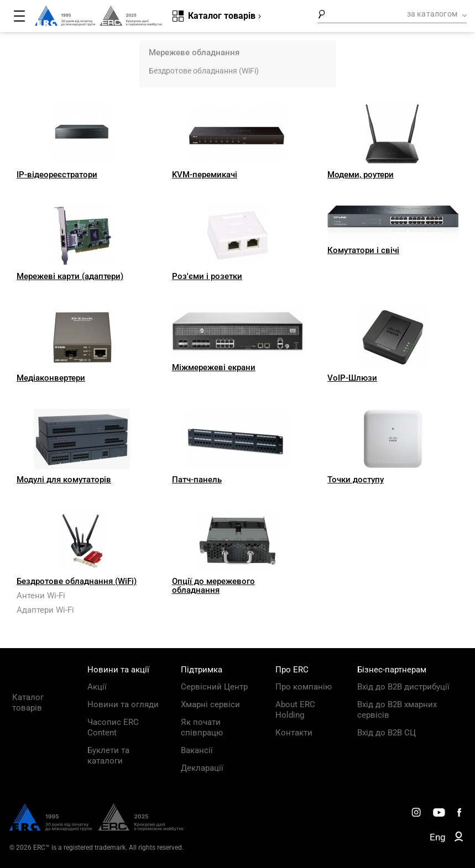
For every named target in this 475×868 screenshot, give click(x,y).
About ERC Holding (295, 710)
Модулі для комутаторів (64, 480)
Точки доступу (356, 480)
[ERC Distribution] (96, 828)
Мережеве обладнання (194, 52)
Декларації (202, 768)
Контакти (294, 733)
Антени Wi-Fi (41, 596)
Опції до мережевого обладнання (213, 586)
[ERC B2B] (459, 839)
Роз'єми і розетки (207, 276)
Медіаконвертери (51, 378)
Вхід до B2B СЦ (387, 733)
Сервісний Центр (214, 687)
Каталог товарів (28, 703)
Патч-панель (197, 480)
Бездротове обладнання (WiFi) (204, 71)
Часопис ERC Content (113, 727)
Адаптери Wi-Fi (45, 610)
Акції (97, 687)
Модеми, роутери (361, 175)
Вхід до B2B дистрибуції (403, 687)
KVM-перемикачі (205, 175)
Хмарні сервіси (210, 704)
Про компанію (304, 687)
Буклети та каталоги (108, 756)
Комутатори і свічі (363, 250)
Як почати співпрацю (202, 727)
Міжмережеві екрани (214, 367)
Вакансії (197, 750)
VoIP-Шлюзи (352, 378)
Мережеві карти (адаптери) (70, 276)
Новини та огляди (123, 704)
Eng (438, 837)
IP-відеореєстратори (57, 175)
